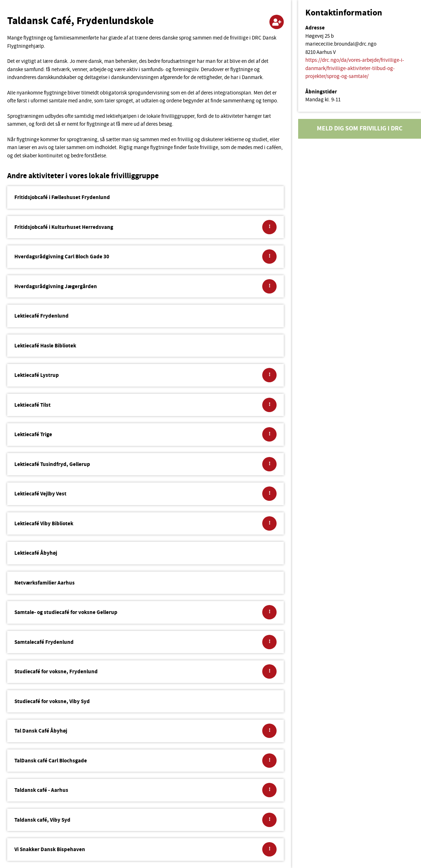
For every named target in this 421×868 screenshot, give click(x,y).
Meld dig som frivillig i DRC (360, 129)
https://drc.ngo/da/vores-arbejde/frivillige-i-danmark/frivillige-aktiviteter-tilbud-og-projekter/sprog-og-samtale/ (355, 69)
